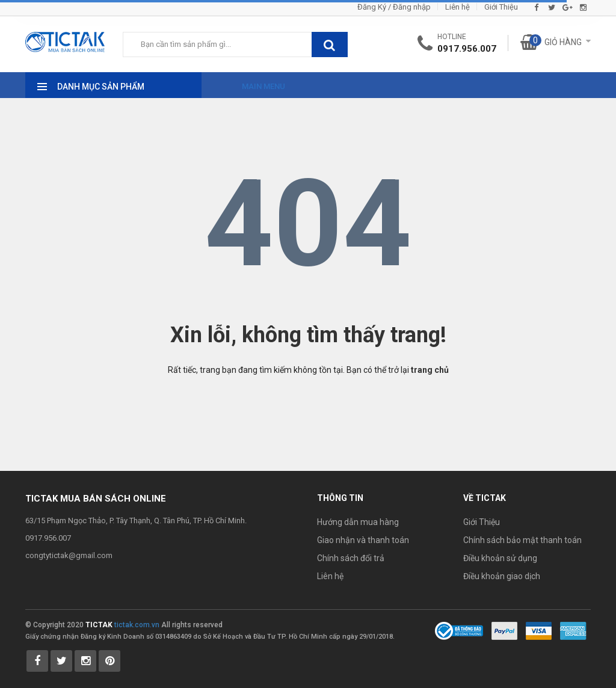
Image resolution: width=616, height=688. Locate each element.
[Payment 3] (573, 630)
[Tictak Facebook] (37, 661)
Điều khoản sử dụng (500, 558)
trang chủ (430, 370)
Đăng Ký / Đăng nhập (394, 7)
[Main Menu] (252, 83)
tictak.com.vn (137, 625)
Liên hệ (457, 7)
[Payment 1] (504, 630)
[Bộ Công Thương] (459, 630)
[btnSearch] (330, 45)
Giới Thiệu (501, 7)
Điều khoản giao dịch (502, 576)
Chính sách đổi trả (351, 558)
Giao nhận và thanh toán (363, 540)
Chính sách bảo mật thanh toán (522, 540)
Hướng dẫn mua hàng (358, 522)
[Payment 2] (539, 630)
